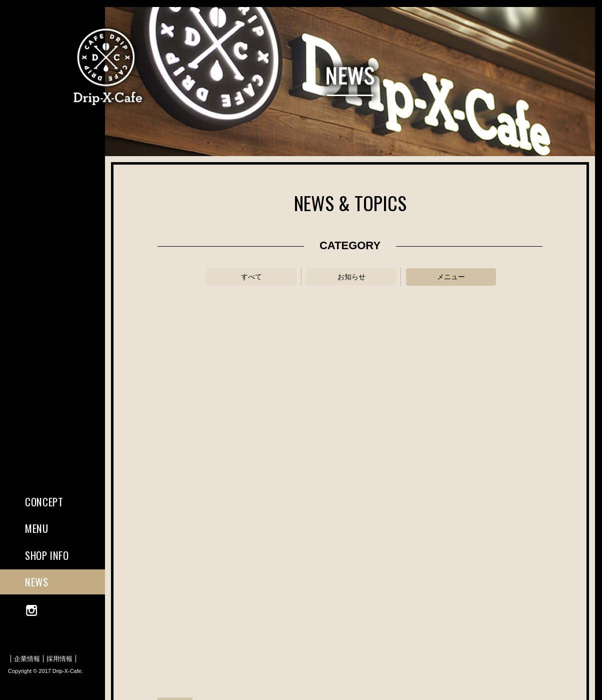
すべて (251, 277)
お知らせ (351, 277)
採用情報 (59, 659)
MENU (37, 528)
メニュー (451, 277)
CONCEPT (44, 502)
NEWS (37, 582)
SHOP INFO (47, 555)
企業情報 (27, 659)
